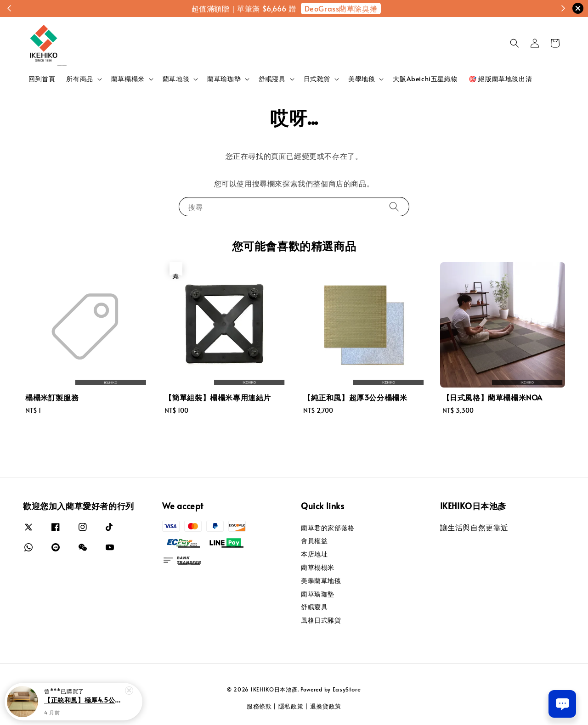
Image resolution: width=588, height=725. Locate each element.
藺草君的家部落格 (328, 528)
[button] (514, 43)
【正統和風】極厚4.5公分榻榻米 (85, 705)
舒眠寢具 (272, 79)
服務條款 (259, 706)
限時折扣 (349, 8)
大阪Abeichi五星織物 (425, 79)
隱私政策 (291, 706)
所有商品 (79, 79)
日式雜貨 (317, 79)
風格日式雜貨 (321, 620)
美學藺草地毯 (321, 581)
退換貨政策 (326, 706)
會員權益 (314, 541)
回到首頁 (42, 79)
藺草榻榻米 (128, 79)
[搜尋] (394, 206)
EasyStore (347, 689)
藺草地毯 (176, 79)
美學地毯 (362, 79)
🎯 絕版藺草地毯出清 (500, 79)
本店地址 (314, 554)
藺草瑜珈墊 (224, 79)
